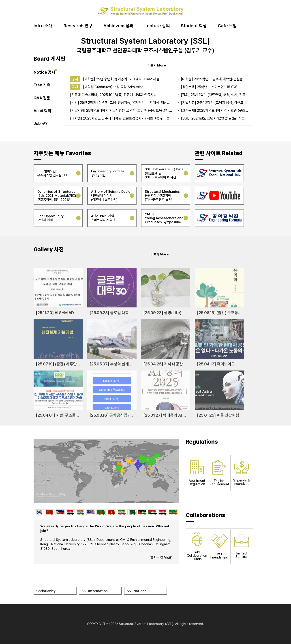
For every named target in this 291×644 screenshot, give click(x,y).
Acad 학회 (42, 111)
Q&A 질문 (42, 98)
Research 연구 (78, 26)
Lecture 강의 (157, 26)
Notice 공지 (44, 72)
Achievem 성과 (118, 26)
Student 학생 (194, 26)
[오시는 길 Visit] (161, 558)
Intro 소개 (43, 26)
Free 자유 (42, 85)
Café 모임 (227, 26)
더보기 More (157, 65)
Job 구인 (41, 123)
